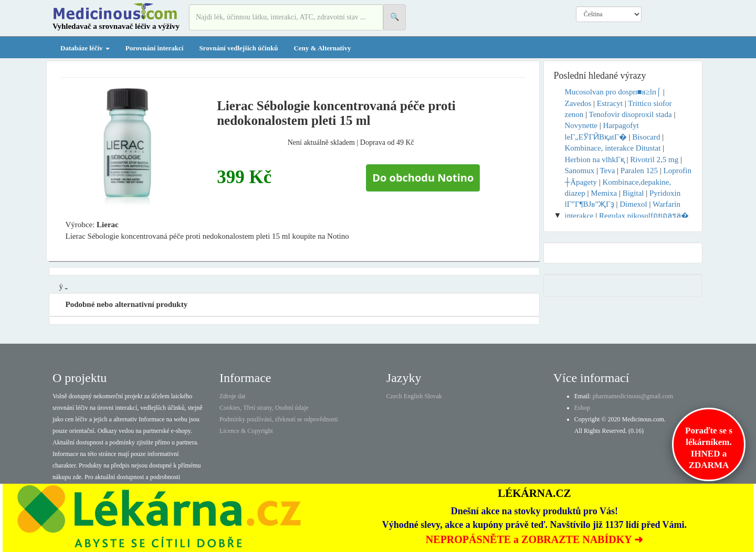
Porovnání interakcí (155, 48)
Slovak (433, 396)
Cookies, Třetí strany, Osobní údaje (264, 408)
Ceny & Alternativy (322, 48)
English (413, 396)
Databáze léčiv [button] (85, 48)
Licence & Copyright (246, 431)
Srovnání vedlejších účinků (238, 48)
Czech (394, 396)
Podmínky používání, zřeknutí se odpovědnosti (279, 419)
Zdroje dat (233, 396)
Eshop (582, 408)
